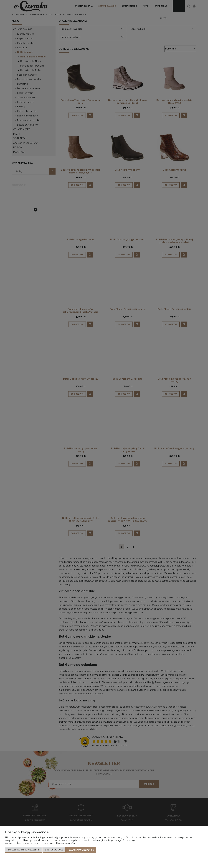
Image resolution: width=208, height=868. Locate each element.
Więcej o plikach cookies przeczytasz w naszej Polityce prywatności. (40, 843)
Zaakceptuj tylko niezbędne (23, 850)
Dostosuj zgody (54, 850)
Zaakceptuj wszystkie (81, 850)
